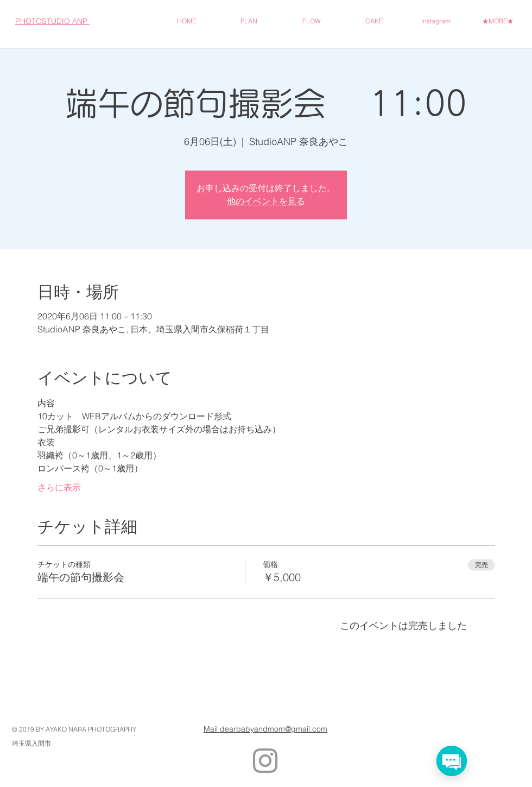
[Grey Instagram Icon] (265, 761)
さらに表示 (59, 487)
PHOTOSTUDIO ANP (52, 21)
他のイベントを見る (266, 201)
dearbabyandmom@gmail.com (274, 729)
